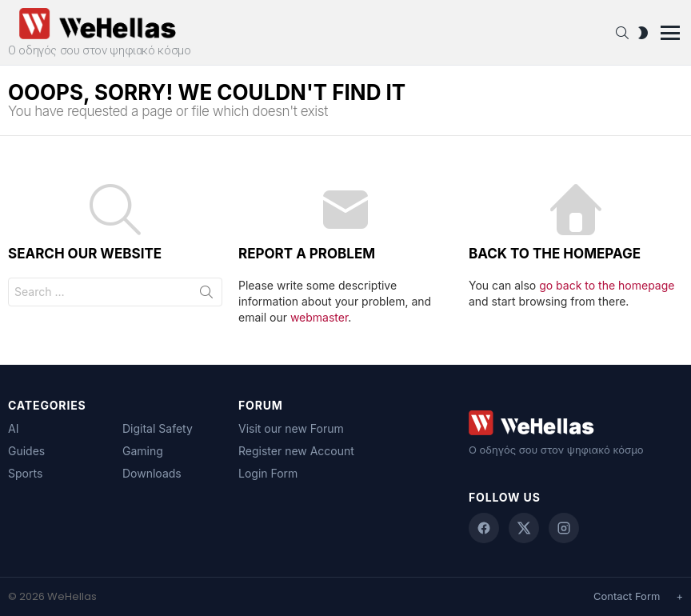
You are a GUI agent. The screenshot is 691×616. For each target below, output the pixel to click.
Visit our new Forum (291, 428)
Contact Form (627, 596)
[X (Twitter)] (524, 528)
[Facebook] (484, 528)
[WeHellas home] (576, 423)
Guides (26, 451)
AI (13, 428)
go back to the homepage (607, 285)
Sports (25, 473)
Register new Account (296, 451)
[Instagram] (564, 528)
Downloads (152, 473)
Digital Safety (158, 428)
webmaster (319, 317)
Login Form (268, 473)
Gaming (143, 451)
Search (206, 295)
